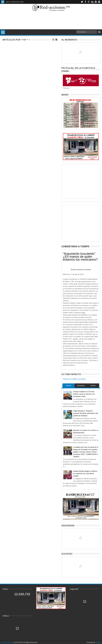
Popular (68, 386)
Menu (3, 2)
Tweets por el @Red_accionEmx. (75, 379)
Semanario (81, 386)
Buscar (99, 32)
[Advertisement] (51, 20)
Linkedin (92, 2)
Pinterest (99, 2)
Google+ (89, 2)
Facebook (85, 2)
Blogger (98, 642)
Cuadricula (53, 40)
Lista (57, 40)
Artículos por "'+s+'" (15, 40)
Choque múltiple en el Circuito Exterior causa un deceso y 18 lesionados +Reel (84, 394)
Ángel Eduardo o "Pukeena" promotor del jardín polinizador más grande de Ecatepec (86, 413)
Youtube (96, 2)
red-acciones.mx (7, 642)
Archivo (93, 386)
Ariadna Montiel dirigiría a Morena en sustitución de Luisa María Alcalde (85, 474)
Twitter (82, 2)
